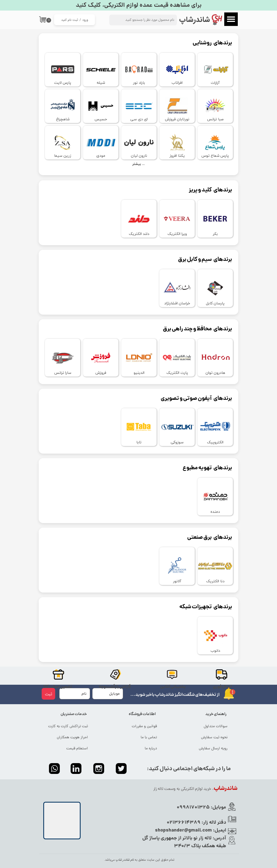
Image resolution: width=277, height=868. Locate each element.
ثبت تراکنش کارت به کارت (68, 726)
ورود (85, 20)
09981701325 (193, 808)
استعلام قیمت (77, 749)
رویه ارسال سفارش (213, 749)
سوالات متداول (216, 726)
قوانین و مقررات (144, 726)
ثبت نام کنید (70, 20)
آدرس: (219, 838)
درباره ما (151, 749)
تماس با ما (149, 738)
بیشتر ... (138, 164)
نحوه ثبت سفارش (214, 738)
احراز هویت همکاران (72, 738)
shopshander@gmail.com (183, 831)
